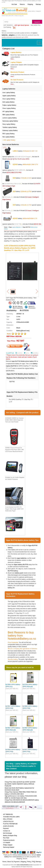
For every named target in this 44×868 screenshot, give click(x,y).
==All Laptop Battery (9, 140)
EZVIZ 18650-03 (19, 170)
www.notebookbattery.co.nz (25, 865)
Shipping (30, 4)
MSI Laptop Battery (9, 134)
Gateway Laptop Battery (10, 131)
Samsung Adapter (9, 847)
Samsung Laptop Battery (10, 121)
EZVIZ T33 (18, 224)
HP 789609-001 (8, 814)
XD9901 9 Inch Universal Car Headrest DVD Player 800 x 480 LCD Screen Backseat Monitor (14, 450)
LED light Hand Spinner (22, 25)
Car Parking (7, 27)
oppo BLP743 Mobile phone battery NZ (24, 361)
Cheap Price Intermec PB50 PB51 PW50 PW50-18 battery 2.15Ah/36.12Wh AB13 (21, 793)
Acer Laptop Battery (9, 93)
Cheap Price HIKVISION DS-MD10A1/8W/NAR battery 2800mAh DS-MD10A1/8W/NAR (22, 801)
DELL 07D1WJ (8, 819)
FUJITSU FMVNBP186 (10, 824)
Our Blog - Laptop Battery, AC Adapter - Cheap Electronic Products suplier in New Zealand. (22, 766)
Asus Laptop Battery (9, 99)
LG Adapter (7, 843)
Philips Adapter (8, 845)
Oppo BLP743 (27, 227)
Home (6, 227)
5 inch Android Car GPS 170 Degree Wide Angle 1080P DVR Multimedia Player (14, 509)
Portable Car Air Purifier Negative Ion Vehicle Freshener (15, 478)
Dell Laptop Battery (8, 102)
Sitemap (38, 4)
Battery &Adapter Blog (10, 836)
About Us (10, 862)
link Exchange (7, 833)
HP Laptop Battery (8, 112)
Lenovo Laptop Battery (10, 118)
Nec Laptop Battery (9, 137)
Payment (6, 828)
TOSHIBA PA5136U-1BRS (11, 817)
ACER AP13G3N (8, 826)
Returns (22, 4)
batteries (5, 35)
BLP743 (12, 382)
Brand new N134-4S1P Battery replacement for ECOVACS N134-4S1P (19, 789)
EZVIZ (15, 164)
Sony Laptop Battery (9, 124)
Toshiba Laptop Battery (10, 127)
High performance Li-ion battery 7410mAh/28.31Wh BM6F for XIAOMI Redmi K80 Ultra (21, 797)
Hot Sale (14, 4)
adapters (12, 35)
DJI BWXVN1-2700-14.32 (12, 184)
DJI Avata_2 (8, 197)
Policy (29, 862)
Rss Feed (6, 838)
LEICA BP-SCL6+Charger (22, 157)
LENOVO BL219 (8, 821)
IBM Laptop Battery (9, 115)
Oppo (10, 227)
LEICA (15, 151)
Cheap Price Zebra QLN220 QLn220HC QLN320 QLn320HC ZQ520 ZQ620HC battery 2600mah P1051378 (20, 784)
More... (13, 59)
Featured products (9, 840)
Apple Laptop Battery (9, 96)
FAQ (33, 862)
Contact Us (7, 831)
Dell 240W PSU (36, 25)
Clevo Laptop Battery (9, 108)
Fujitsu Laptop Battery (9, 105)
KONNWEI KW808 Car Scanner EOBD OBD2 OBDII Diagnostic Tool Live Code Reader (14, 420)
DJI (14, 178)
